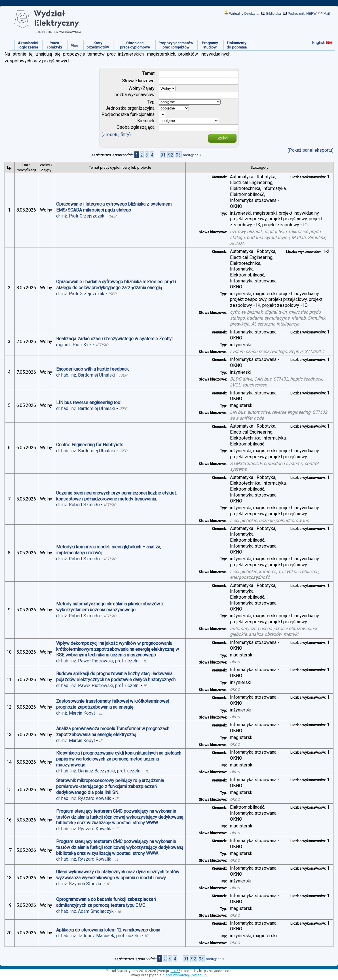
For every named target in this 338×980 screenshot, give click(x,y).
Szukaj (222, 138)
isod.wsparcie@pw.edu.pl (186, 975)
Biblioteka (274, 14)
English (319, 43)
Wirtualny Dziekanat (244, 14)
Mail (327, 14)
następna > (192, 155)
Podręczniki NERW (302, 14)
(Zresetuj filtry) (116, 135)
